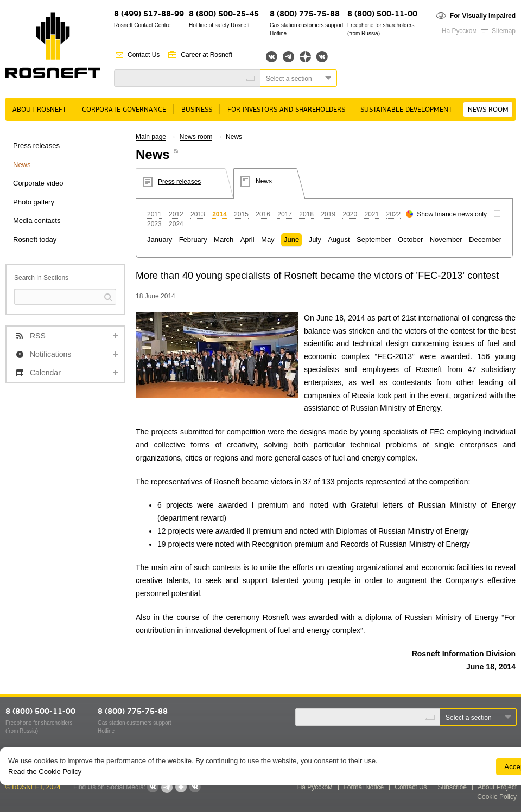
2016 (263, 214)
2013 (198, 214)
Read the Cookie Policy (45, 772)
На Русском (459, 31)
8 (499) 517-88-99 (149, 14)
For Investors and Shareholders (286, 110)
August (339, 239)
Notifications (50, 354)
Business (197, 110)
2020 (350, 214)
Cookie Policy (497, 797)
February (193, 239)
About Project (497, 787)
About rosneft (39, 110)
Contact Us (144, 55)
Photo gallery (34, 202)
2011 (154, 214)
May (268, 239)
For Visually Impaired (483, 16)
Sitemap (504, 31)
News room (488, 110)
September (374, 239)
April (247, 239)
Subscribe (452, 787)
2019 (328, 214)
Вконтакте (272, 57)
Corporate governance (124, 110)
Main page (151, 137)
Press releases (36, 146)
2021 (371, 214)
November (446, 239)
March (224, 239)
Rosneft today (35, 239)
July (315, 239)
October (410, 239)
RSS (38, 336)
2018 (306, 214)
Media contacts (37, 220)
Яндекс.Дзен (305, 57)
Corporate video (38, 183)
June (291, 239)
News (22, 165)
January (160, 239)
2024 (176, 224)
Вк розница (322, 57)
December (485, 239)
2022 (394, 214)
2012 (176, 214)
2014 (220, 214)
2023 (154, 224)
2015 (241, 214)
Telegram (288, 57)
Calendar (45, 373)
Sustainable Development (406, 110)
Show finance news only (452, 214)
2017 (285, 214)
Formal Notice (364, 787)
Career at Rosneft (207, 55)
